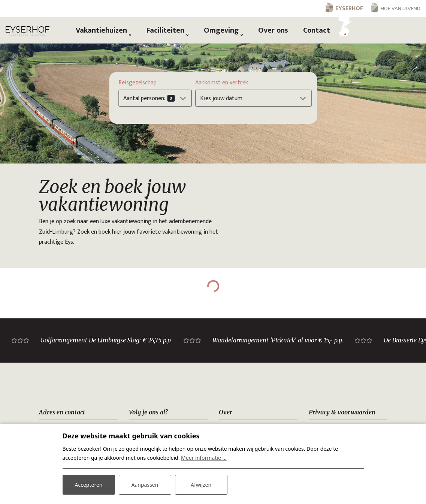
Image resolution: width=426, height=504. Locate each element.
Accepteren (89, 485)
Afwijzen (201, 485)
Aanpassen (145, 485)
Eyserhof (349, 8)
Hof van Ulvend (401, 8)
